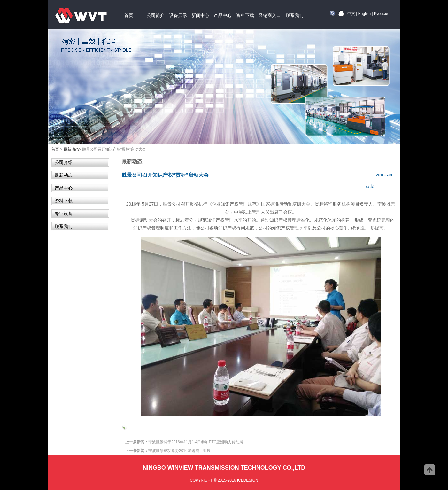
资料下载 (245, 15)
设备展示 (178, 15)
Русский (381, 14)
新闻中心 (200, 15)
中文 (351, 14)
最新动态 (71, 149)
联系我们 (295, 15)
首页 (129, 15)
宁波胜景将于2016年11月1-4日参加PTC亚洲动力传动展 (196, 442)
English (364, 14)
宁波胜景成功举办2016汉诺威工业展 (179, 451)
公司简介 (156, 15)
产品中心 (223, 15)
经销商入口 (270, 15)
